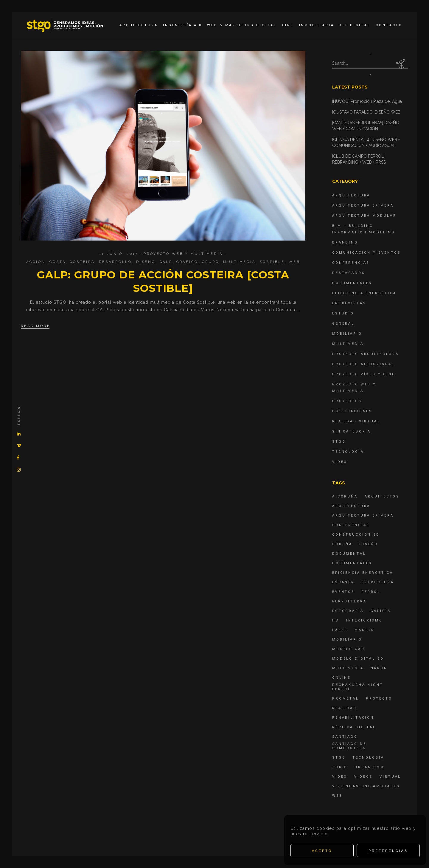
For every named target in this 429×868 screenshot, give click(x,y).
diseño (146, 262)
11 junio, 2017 (119, 254)
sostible (272, 262)
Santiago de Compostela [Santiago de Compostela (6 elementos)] (349, 746)
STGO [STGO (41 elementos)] (339, 758)
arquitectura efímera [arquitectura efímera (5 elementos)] (363, 516)
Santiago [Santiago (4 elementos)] (345, 737)
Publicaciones (352, 411)
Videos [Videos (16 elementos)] (363, 777)
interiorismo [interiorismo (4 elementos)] (365, 620)
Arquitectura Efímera (363, 206)
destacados (349, 273)
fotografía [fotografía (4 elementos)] (348, 611)
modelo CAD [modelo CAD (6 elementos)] (349, 649)
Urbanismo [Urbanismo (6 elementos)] (369, 767)
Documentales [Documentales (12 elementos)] (352, 563)
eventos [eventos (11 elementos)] (343, 592)
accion (36, 262)
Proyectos (347, 401)
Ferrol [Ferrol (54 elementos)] (371, 592)
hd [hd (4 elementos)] (336, 620)
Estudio (343, 313)
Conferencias (351, 263)
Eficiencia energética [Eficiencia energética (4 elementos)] (363, 573)
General (343, 324)
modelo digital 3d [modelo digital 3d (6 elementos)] (358, 659)
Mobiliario (347, 334)
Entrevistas (349, 303)
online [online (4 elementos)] (341, 678)
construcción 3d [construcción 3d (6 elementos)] (356, 535)
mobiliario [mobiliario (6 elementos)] (347, 640)
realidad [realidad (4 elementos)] (345, 708)
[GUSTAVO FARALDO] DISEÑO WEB (366, 112)
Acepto (322, 851)
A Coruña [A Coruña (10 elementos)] (345, 496)
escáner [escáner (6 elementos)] (343, 582)
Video (340, 462)
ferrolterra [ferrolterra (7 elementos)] (349, 601)
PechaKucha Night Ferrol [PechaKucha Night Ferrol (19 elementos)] (358, 687)
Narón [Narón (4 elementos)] (379, 668)
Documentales (352, 283)
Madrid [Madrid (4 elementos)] (364, 630)
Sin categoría (352, 431)
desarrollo (116, 262)
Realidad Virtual (356, 421)
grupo (210, 262)
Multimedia (239, 262)
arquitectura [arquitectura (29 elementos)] (351, 506)
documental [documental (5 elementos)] (349, 554)
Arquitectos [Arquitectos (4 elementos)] (382, 496)
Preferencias (388, 851)
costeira (82, 262)
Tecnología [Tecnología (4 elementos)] (368, 758)
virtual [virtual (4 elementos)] (390, 777)
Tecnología (348, 452)
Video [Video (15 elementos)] (340, 777)
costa (57, 262)
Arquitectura (351, 195)
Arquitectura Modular (364, 216)
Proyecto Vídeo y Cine (364, 374)
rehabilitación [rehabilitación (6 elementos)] (353, 718)
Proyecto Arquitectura (366, 354)
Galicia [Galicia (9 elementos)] (381, 611)
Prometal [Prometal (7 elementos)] (346, 699)
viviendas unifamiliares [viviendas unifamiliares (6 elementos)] (366, 786)
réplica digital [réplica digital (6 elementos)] (354, 727)
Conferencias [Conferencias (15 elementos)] (351, 525)
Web (294, 262)
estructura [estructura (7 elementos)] (378, 582)
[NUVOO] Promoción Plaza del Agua (367, 101)
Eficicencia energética (364, 293)
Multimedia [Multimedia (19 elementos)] (348, 668)
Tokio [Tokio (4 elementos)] (340, 767)
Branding (345, 242)
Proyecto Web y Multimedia (183, 254)
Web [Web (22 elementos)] (337, 796)
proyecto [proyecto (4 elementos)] (379, 699)
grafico (187, 262)
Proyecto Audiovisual (363, 364)
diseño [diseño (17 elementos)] (369, 544)
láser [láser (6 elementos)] (340, 630)
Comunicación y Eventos (367, 253)
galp (166, 262)
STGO (339, 442)
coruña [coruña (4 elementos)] (342, 544)
